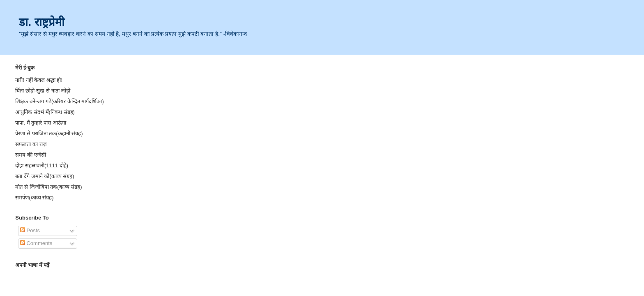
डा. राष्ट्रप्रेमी (41, 22)
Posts (30, 230)
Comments (36, 243)
